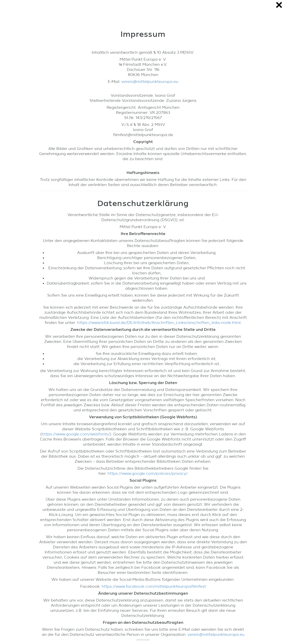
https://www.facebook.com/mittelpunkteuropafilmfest (154, 586)
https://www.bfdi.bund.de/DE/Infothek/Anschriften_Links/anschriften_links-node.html (159, 323)
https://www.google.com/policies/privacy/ (148, 473)
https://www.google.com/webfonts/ (76, 434)
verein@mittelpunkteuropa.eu (150, 82)
